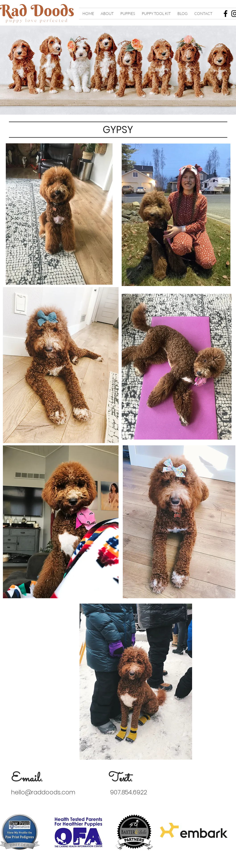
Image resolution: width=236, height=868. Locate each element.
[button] (107, 14)
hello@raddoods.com (43, 792)
